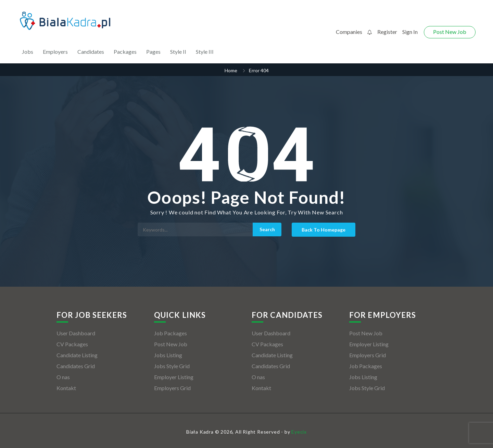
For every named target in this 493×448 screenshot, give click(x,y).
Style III (205, 52)
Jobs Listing (168, 355)
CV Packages (72, 344)
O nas (63, 377)
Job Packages (170, 333)
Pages (153, 52)
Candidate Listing (77, 355)
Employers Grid (172, 388)
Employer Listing (174, 377)
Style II (178, 52)
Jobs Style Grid (172, 366)
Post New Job (450, 32)
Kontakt (66, 388)
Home (231, 70)
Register (387, 32)
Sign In (410, 32)
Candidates (91, 52)
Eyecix (299, 432)
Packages (125, 52)
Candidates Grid (76, 366)
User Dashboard (76, 333)
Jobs (28, 52)
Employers (55, 52)
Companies (349, 32)
